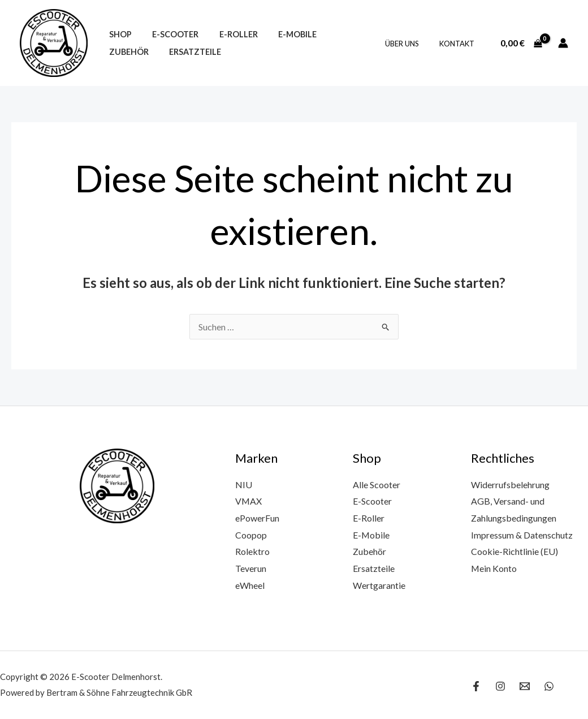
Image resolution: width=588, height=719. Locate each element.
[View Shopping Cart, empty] (521, 43)
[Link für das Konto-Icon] (563, 43)
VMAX (249, 501)
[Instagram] (500, 686)
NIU (244, 485)
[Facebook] (476, 686)
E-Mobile (283, 34)
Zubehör (338, 34)
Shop (118, 34)
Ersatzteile (133, 52)
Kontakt (459, 44)
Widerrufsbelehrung (510, 485)
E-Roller (228, 34)
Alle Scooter (377, 485)
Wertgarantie (379, 585)
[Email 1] (525, 686)
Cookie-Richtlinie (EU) (514, 551)
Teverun (251, 568)
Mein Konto (494, 568)
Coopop (251, 535)
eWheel (250, 585)
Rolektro (252, 551)
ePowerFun (257, 518)
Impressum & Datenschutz (522, 535)
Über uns (410, 44)
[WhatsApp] (549, 686)
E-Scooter (169, 34)
